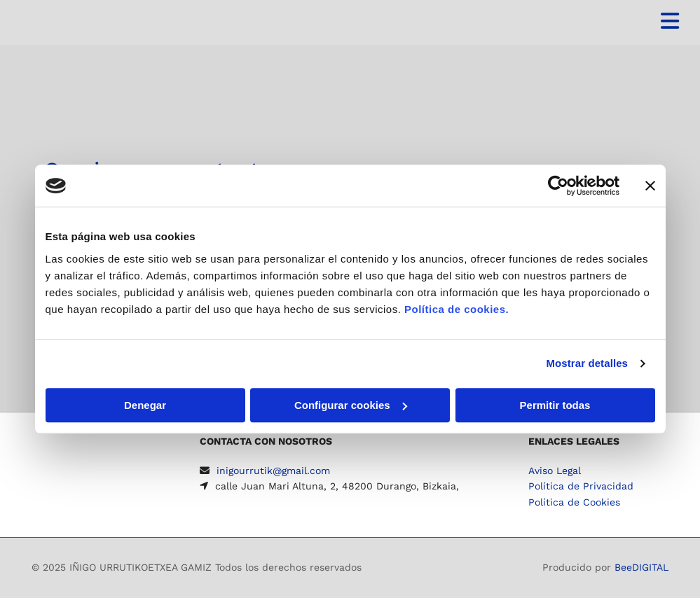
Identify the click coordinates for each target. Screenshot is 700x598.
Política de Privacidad (581, 486)
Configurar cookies (351, 405)
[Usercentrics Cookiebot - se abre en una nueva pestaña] (558, 186)
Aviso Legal (555, 471)
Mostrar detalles (587, 363)
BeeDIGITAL (641, 567)
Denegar (145, 405)
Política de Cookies (574, 502)
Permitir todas (555, 405)
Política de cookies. (457, 309)
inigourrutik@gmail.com (273, 471)
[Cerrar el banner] (650, 186)
